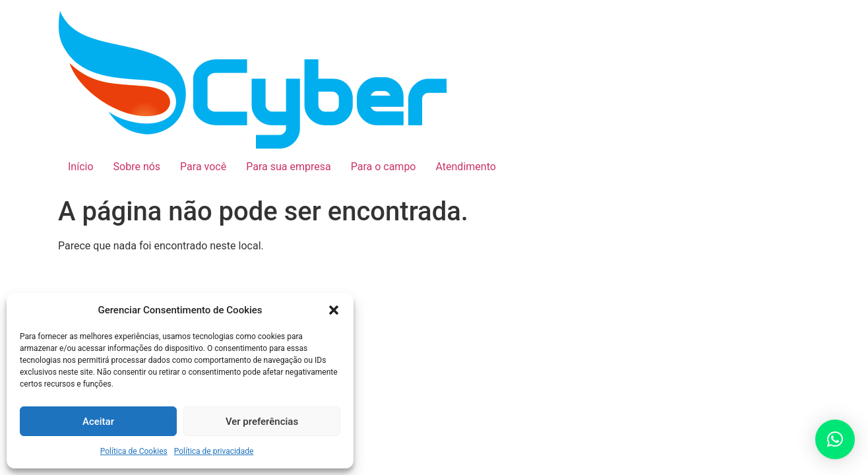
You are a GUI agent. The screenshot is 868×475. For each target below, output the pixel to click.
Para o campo (384, 167)
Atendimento (466, 167)
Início (81, 167)
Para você (203, 167)
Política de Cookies (134, 451)
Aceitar (98, 422)
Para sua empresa (288, 167)
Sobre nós (137, 167)
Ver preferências (262, 422)
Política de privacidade (214, 451)
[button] (334, 310)
